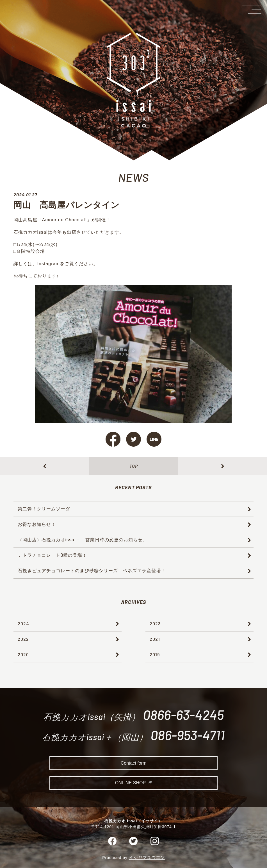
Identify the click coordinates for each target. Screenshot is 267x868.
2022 (23, 639)
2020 (23, 654)
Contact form (134, 765)
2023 (155, 623)
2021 (155, 639)
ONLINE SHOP (130, 784)
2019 (155, 654)
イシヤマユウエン (147, 859)
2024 (23, 623)
